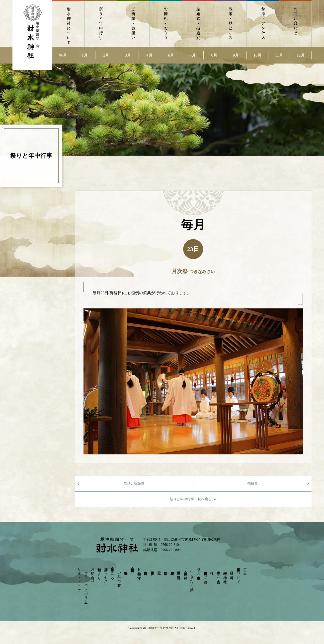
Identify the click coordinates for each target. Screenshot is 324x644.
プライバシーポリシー (86, 585)
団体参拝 (152, 569)
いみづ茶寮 (119, 575)
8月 (214, 55)
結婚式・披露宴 (198, 24)
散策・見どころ (231, 24)
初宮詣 (166, 569)
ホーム (245, 569)
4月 (150, 55)
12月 (301, 55)
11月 (279, 55)
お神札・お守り (166, 24)
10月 (257, 55)
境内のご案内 (218, 573)
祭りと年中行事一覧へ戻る (191, 499)
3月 (128, 55)
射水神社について (69, 24)
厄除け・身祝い (179, 573)
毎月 (63, 55)
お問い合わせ (295, 24)
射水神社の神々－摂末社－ (225, 575)
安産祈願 (172, 569)
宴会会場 (126, 569)
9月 (236, 55)
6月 (171, 55)
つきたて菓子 (192, 577)
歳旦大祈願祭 (134, 484)
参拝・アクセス (263, 24)
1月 (85, 55)
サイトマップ (79, 578)
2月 (106, 55)
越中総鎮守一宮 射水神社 (158, 628)
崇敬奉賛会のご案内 (205, 573)
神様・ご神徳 (232, 571)
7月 (193, 55)
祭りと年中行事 (101, 24)
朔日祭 (252, 484)
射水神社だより (99, 572)
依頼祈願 (146, 569)
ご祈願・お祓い (133, 24)
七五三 (159, 569)
